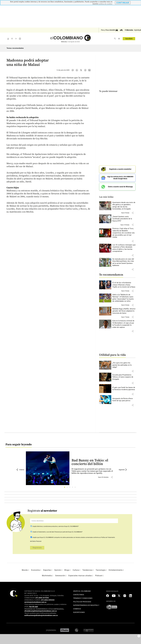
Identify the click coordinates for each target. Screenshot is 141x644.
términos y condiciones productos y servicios (51, 526)
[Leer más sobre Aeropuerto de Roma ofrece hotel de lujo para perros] (124, 399)
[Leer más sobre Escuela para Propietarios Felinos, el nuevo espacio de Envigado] (124, 376)
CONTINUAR (123, 3)
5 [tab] (76, 487)
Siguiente (123, 469)
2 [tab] (68, 487)
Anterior (20, 469)
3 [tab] (70, 487)
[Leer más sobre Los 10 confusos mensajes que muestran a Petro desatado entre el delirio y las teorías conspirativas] (124, 247)
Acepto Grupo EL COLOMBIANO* (55, 526)
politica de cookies (106, 4)
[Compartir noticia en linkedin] (89, 70)
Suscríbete (129, 39)
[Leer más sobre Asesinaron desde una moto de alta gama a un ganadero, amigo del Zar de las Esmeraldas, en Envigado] (124, 205)
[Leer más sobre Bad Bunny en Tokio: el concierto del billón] (93, 470)
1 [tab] (65, 487)
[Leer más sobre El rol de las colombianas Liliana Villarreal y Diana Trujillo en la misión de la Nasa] (124, 284)
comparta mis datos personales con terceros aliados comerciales (73, 537)
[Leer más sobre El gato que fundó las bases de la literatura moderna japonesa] (124, 388)
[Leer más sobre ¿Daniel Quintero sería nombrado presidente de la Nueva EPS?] (124, 218)
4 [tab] (73, 487)
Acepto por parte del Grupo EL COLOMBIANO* (57, 531)
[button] (133, 212)
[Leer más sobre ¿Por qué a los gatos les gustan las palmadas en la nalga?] (124, 364)
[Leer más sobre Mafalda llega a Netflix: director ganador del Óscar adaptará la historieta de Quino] (124, 310)
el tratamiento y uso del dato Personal (48, 531)
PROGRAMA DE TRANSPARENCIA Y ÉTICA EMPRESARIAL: (44, 608)
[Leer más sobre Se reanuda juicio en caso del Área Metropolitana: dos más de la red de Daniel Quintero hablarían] (124, 262)
